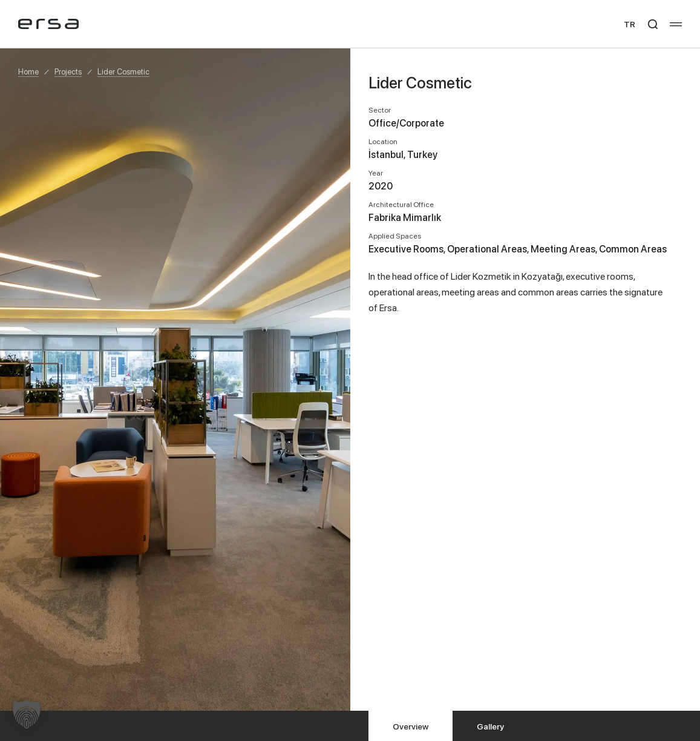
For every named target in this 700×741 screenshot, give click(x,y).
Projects (68, 71)
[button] (27, 714)
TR (630, 24)
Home (28, 71)
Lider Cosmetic (123, 71)
